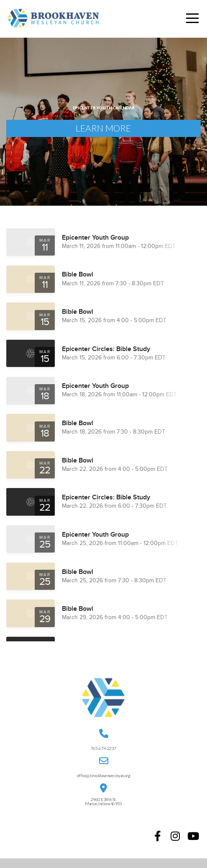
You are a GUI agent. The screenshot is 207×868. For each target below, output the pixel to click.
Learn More (103, 132)
